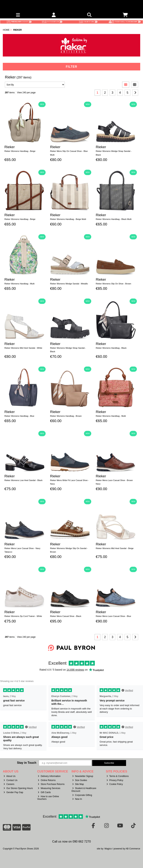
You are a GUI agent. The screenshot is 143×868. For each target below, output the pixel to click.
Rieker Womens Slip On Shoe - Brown (113, 284)
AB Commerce (133, 849)
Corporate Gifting (82, 795)
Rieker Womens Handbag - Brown (66, 416)
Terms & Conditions (118, 776)
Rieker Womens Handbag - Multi (19, 284)
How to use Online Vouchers (48, 798)
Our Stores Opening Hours (18, 788)
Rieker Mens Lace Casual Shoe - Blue (113, 616)
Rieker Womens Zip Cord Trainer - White (23, 616)
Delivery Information (49, 776)
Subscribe (109, 763)
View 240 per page (26, 93)
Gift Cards (44, 792)
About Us (9, 776)
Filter (71, 67)
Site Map (78, 784)
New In (77, 799)
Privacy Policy (115, 780)
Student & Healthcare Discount (84, 790)
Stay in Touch (27, 763)
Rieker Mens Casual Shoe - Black (66, 616)
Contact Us (10, 780)
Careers (9, 784)
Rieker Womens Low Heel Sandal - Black (23, 480)
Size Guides (80, 780)
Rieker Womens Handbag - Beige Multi (68, 219)
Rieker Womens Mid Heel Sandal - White (23, 348)
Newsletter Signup (83, 776)
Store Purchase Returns (51, 784)
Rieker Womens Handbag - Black (111, 348)
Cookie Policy (115, 784)
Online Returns (47, 780)
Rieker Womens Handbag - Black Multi (114, 219)
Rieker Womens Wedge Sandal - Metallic (69, 284)
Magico (108, 849)
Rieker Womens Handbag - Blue (19, 416)
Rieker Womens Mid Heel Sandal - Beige (115, 548)
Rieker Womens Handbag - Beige (20, 151)
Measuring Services (49, 788)
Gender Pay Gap (13, 792)
